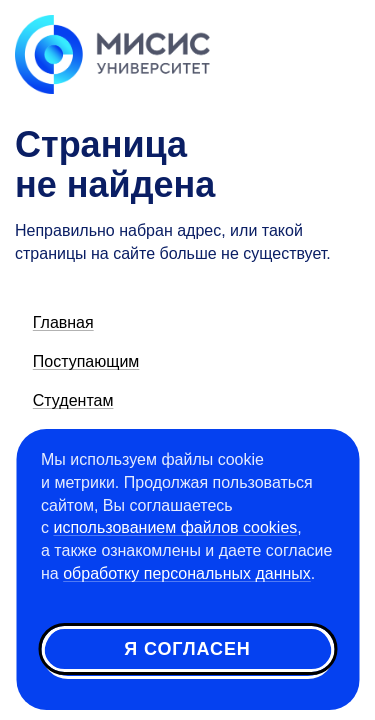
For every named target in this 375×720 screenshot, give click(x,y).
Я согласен (187, 649)
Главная (63, 322)
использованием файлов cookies (175, 527)
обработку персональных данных (187, 573)
